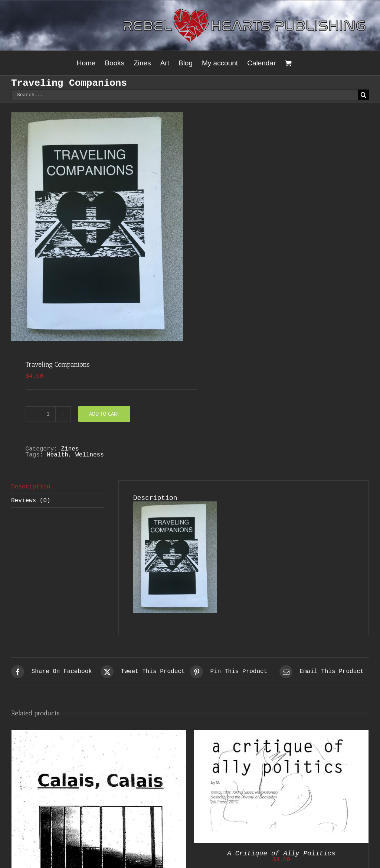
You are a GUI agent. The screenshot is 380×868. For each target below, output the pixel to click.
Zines (70, 449)
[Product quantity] (48, 414)
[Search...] (185, 95)
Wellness (90, 455)
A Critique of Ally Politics (281, 854)
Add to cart (104, 414)
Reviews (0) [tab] (31, 501)
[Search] (363, 95)
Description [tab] (31, 487)
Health (58, 455)
